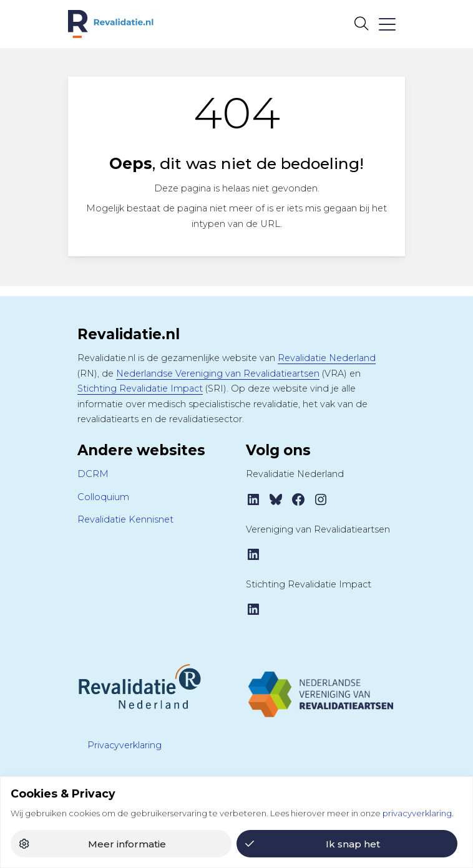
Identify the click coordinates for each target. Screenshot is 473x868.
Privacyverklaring (124, 745)
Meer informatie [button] (127, 844)
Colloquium (103, 497)
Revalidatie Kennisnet (125, 519)
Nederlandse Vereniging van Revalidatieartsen (218, 374)
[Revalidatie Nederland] (140, 686)
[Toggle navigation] (387, 24)
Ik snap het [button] (353, 844)
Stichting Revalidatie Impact (140, 388)
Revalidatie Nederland (327, 358)
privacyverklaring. (418, 813)
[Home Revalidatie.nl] (111, 24)
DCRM (93, 474)
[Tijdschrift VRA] (321, 689)
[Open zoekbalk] (361, 24)
